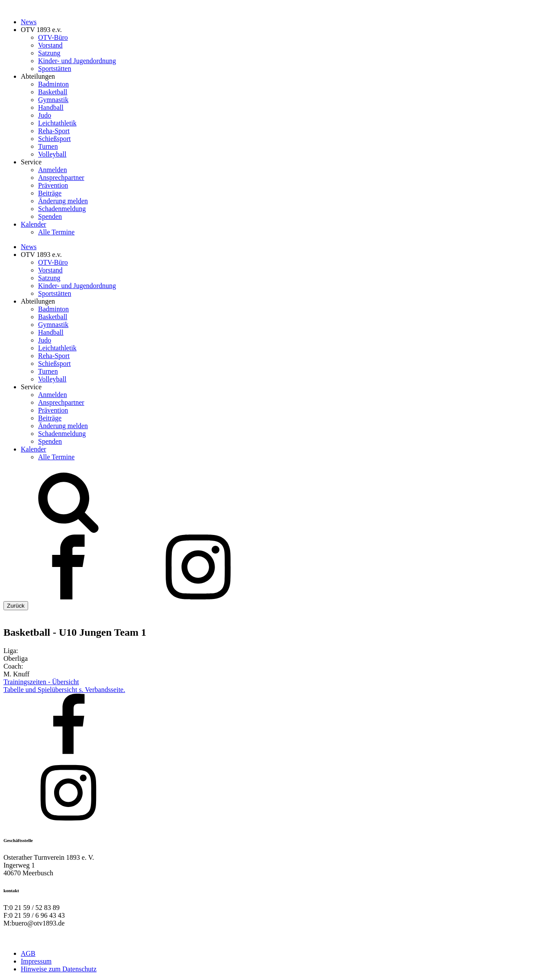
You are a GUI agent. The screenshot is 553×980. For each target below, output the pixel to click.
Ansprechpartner (61, 178)
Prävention (53, 185)
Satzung (49, 53)
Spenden (50, 216)
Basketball (53, 92)
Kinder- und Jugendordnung (77, 61)
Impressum (36, 961)
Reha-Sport (54, 131)
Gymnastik (53, 100)
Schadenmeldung (62, 209)
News (29, 22)
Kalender (34, 224)
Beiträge (50, 193)
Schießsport (55, 139)
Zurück (16, 606)
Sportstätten (55, 69)
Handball (51, 107)
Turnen (48, 146)
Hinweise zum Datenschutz (59, 969)
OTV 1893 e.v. (41, 30)
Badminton (53, 84)
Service (31, 162)
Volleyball (52, 154)
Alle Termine (56, 232)
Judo (45, 115)
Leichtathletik (57, 123)
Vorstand (50, 45)
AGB (28, 953)
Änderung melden (63, 201)
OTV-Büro (53, 37)
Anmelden (53, 170)
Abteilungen (38, 76)
